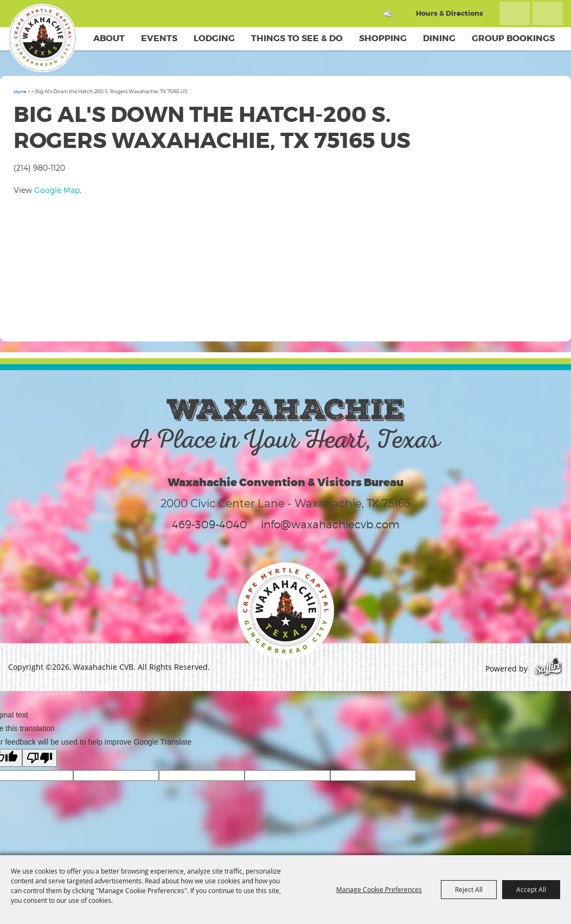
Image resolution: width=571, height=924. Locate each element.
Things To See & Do (297, 38)
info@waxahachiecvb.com (330, 525)
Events (159, 38)
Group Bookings (513, 38)
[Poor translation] (40, 758)
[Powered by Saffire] (548, 668)
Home (20, 92)
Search (515, 13)
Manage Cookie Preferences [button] (379, 889)
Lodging (214, 38)
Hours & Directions (450, 13)
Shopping (383, 38)
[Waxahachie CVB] (42, 38)
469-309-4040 (210, 525)
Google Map (57, 190)
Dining (439, 38)
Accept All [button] (531, 889)
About (109, 38)
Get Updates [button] (548, 13)
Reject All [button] (469, 889)
